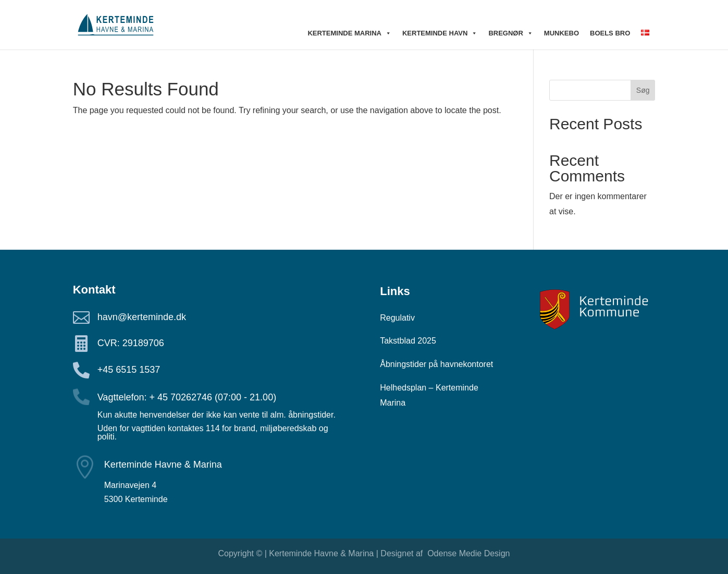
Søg (643, 90)
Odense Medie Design (468, 553)
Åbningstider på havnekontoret (436, 364)
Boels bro (610, 33)
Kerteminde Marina (349, 33)
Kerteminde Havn (440, 33)
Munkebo (562, 33)
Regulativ (397, 318)
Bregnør (510, 33)
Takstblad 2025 (408, 341)
